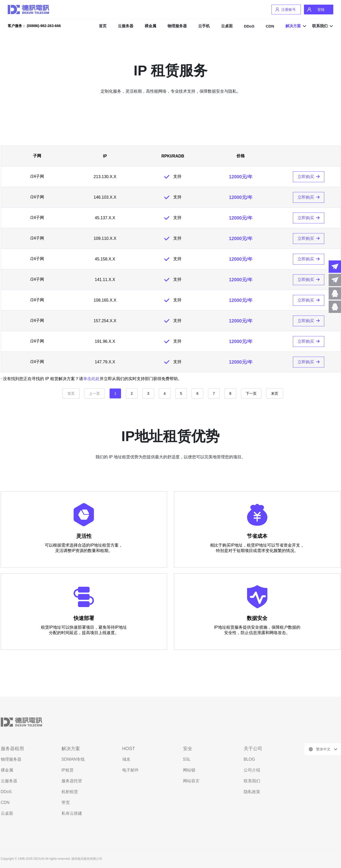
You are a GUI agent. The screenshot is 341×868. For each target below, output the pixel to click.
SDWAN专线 (73, 759)
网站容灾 (191, 781)
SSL (187, 759)
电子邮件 (130, 770)
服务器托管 (72, 781)
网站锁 (189, 770)
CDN (270, 26)
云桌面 (227, 26)
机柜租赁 (70, 792)
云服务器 (126, 26)
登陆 (321, 10)
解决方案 (293, 26)
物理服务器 (177, 26)
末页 (275, 393)
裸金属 (150, 26)
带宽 (66, 803)
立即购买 (306, 177)
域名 (126, 759)
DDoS (249, 26)
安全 (188, 749)
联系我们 (320, 26)
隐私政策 (252, 792)
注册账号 (288, 10)
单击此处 (91, 379)
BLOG (249, 759)
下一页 (251, 393)
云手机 (204, 26)
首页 (103, 26)
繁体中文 (323, 749)
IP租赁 (68, 770)
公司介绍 (252, 770)
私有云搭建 (72, 813)
